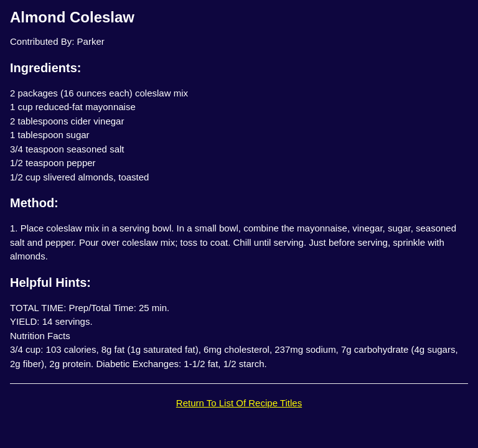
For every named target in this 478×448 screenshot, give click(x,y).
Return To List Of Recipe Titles (239, 403)
